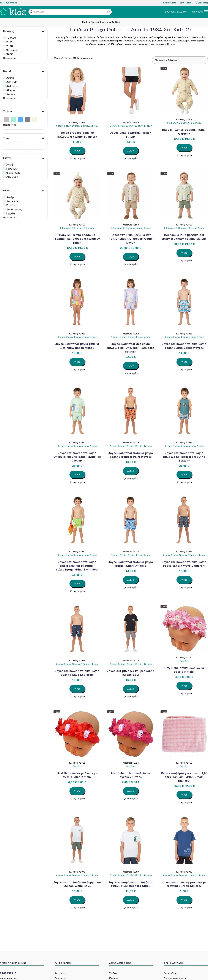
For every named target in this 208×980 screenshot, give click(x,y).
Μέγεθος (24, 31)
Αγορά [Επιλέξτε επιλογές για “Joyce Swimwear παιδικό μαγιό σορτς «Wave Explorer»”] (77, 689)
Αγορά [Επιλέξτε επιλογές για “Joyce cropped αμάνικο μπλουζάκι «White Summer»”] (77, 151)
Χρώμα (24, 112)
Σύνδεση (114, 973)
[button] (31, 12)
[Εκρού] (34, 120)
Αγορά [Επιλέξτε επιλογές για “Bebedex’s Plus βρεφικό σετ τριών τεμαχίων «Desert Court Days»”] (131, 257)
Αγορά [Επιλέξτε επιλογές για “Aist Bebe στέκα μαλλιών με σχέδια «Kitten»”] (131, 791)
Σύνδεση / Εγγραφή (176, 12)
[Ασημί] (7, 120)
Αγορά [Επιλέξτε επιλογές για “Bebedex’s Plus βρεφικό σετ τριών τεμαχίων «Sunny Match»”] (184, 253)
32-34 (10, 54)
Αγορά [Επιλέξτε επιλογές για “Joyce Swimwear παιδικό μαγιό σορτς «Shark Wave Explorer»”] (184, 580)
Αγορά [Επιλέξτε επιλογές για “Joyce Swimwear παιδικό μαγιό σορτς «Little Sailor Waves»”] (184, 362)
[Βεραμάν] (14, 120)
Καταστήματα (170, 3)
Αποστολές (60, 973)
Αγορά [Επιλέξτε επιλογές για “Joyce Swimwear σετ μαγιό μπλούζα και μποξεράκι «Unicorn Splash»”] (131, 366)
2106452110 (186, 3)
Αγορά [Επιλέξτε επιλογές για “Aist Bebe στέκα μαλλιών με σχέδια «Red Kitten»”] (77, 791)
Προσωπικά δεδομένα (175, 978)
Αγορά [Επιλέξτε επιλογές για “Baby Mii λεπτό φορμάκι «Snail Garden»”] (184, 148)
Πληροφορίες (201, 3)
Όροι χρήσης (170, 973)
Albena (11, 90)
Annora (11, 94)
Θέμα (24, 191)
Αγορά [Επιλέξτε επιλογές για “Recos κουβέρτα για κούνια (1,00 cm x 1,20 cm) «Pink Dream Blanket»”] (184, 795)
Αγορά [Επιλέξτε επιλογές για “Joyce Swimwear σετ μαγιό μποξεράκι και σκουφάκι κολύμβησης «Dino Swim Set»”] (77, 584)
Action (10, 78)
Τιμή (24, 138)
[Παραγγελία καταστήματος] (180, 60)
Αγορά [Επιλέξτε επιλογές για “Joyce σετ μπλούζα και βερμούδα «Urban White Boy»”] (77, 900)
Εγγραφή (114, 978)
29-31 (10, 46)
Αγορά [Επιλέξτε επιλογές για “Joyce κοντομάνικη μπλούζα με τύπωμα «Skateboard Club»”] (131, 900)
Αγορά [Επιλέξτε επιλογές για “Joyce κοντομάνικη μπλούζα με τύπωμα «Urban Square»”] (184, 900)
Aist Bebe (12, 86)
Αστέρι (10, 197)
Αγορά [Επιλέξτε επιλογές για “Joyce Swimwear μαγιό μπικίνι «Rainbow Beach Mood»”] (77, 362)
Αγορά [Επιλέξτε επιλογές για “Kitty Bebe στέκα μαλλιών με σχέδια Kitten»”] (184, 686)
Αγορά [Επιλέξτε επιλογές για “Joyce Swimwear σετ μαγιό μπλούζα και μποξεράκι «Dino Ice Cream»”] (77, 475)
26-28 (10, 42)
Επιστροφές (61, 978)
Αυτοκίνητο (13, 201)
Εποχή (24, 158)
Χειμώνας (12, 177)
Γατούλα (11, 205)
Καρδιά (11, 214)
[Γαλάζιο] (20, 120)
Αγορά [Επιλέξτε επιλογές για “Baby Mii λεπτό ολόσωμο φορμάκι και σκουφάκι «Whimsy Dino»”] (77, 257)
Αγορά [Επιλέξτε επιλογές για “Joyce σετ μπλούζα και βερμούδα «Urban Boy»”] (131, 689)
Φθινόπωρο (13, 173)
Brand (24, 71)
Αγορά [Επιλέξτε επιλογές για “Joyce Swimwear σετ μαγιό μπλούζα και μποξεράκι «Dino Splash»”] (184, 475)
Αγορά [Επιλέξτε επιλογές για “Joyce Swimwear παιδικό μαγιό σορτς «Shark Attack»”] (131, 580)
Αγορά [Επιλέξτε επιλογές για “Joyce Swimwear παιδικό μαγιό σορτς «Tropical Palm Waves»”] (131, 471)
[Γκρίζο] (27, 120)
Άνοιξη (10, 165)
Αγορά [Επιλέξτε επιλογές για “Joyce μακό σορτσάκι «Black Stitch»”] (131, 151)
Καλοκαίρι (12, 169)
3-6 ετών (12, 50)
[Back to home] (13, 12)
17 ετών (11, 38)
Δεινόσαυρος (14, 210)
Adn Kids (12, 82)
